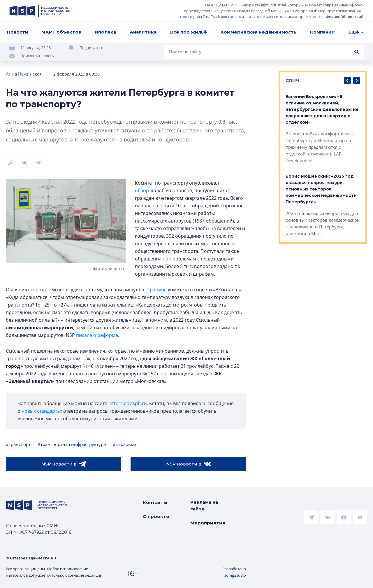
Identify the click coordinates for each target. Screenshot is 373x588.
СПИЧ (292, 80)
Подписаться (92, 48)
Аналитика (143, 32)
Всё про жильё (189, 32)
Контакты (155, 502)
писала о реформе (97, 335)
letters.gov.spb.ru (128, 403)
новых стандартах (42, 411)
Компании (322, 32)
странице (156, 290)
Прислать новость (37, 56)
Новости (18, 32)
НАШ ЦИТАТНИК (220, 5)
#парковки (124, 444)
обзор (142, 190)
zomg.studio (235, 575)
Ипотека (105, 32)
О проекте (156, 516)
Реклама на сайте (204, 505)
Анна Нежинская (24, 74)
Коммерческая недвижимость (258, 32)
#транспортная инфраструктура (72, 444)
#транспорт (18, 444)
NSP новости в (64, 464)
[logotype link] (40, 11)
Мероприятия (208, 523)
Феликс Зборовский (345, 17)
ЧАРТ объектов (61, 32)
